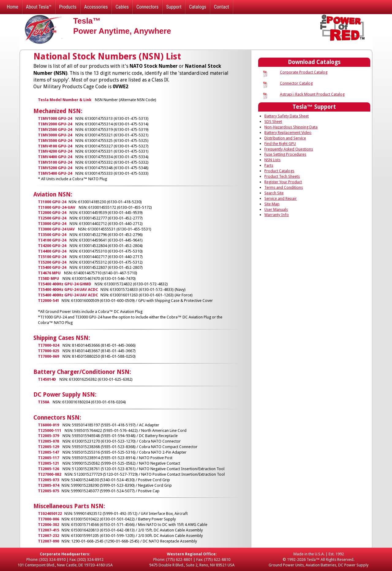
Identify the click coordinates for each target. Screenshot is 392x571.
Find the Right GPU (280, 144)
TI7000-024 (49, 345)
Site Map (272, 204)
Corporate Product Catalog (304, 72)
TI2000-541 (49, 301)
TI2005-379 (49, 436)
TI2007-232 (49, 536)
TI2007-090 (49, 541)
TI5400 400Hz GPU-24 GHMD (65, 284)
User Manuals (276, 209)
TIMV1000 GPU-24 (55, 118)
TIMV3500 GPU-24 (55, 141)
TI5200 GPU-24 (52, 262)
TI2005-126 (49, 469)
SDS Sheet (273, 122)
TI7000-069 (49, 356)
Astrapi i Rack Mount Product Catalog (312, 94)
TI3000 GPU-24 (52, 224)
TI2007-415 (49, 530)
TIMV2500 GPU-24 (55, 129)
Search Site (274, 193)
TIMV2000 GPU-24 (55, 124)
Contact (221, 7)
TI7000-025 (49, 351)
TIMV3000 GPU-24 (55, 135)
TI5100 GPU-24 (52, 257)
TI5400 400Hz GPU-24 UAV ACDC (68, 289)
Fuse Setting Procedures (285, 154)
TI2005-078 (49, 441)
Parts (269, 165)
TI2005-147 (49, 452)
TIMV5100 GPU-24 (55, 162)
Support (174, 7)
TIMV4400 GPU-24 (55, 157)
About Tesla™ (39, 7)
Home (13, 7)
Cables (122, 7)
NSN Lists (272, 160)
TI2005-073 (49, 480)
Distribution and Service (285, 138)
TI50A (44, 402)
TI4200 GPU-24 (52, 246)
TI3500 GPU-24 (52, 235)
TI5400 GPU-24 (52, 267)
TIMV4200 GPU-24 (55, 151)
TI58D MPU (49, 278)
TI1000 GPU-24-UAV (57, 207)
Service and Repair (281, 198)
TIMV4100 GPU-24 (55, 146)
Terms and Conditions (284, 187)
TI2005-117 (49, 458)
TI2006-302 (49, 525)
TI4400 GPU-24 (52, 251)
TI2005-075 (49, 491)
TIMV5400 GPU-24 (55, 173)
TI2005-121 (49, 463)
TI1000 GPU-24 (52, 202)
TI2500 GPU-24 (52, 218)
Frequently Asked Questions (289, 149)
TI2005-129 (49, 447)
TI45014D (47, 379)
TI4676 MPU (49, 273)
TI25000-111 (50, 430)
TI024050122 (50, 514)
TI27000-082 (50, 474)
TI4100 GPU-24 (52, 240)
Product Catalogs (279, 171)
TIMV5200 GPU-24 (55, 168)
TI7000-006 (49, 519)
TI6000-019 (49, 425)
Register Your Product (283, 182)
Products (68, 7)
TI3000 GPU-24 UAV (56, 229)
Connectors (147, 7)
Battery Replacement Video (288, 133)
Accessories (96, 7)
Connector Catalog (296, 83)
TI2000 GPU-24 (52, 213)
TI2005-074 (49, 485)
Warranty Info (277, 215)
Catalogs (198, 7)
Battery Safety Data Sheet (286, 116)
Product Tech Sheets (282, 176)
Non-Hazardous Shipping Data (291, 127)
